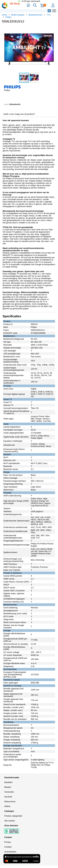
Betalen (8, 787)
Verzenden (9, 792)
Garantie (8, 797)
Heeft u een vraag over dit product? (19, 114)
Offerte (7, 806)
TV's (49, 15)
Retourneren (10, 801)
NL (49, 11)
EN (54, 11)
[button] (53, 29)
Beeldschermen (35, 15)
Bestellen (8, 782)
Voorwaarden (10, 852)
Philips (8, 17)
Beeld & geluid (18, 15)
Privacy (8, 842)
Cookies (8, 847)
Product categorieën (13, 816)
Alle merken (10, 821)
